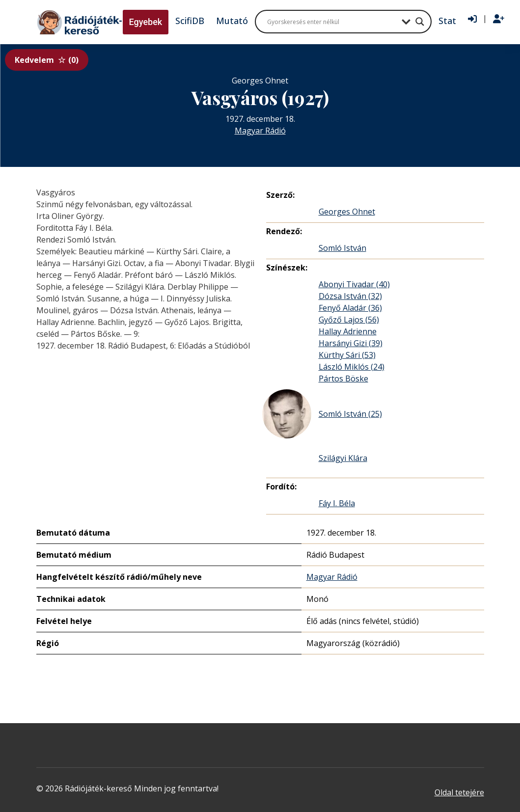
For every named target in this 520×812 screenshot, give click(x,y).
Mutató (232, 21)
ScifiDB (190, 21)
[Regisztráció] (499, 19)
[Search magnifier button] (420, 22)
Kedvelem (47, 60)
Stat (447, 21)
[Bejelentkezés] (472, 19)
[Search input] (332, 22)
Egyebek (146, 22)
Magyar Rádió (260, 131)
